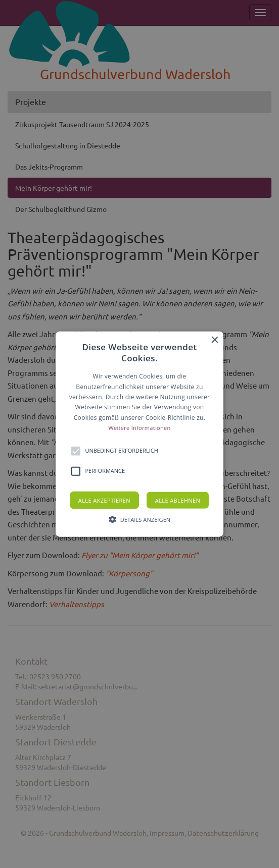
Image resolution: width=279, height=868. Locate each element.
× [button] (215, 340)
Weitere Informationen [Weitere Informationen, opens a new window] (140, 428)
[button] (139, 434)
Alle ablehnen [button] (178, 500)
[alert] (139, 434)
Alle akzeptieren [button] (104, 500)
